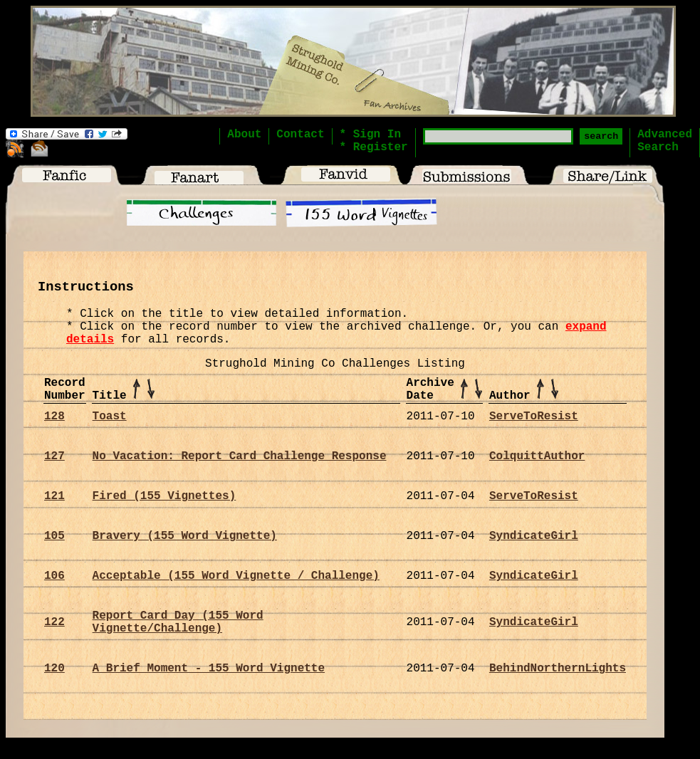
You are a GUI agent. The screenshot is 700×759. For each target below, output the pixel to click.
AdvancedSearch (665, 141)
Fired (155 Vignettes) (164, 496)
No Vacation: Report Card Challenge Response (240, 456)
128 (54, 417)
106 (54, 576)
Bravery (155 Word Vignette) (185, 536)
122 (54, 622)
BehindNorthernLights (558, 669)
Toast (110, 417)
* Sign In (370, 135)
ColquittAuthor (537, 456)
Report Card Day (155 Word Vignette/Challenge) (178, 622)
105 (54, 536)
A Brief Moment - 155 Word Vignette (209, 669)
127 (54, 456)
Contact (300, 135)
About (244, 135)
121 (54, 496)
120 (54, 669)
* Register (374, 147)
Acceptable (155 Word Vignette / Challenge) (236, 576)
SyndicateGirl (534, 536)
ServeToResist (534, 417)
